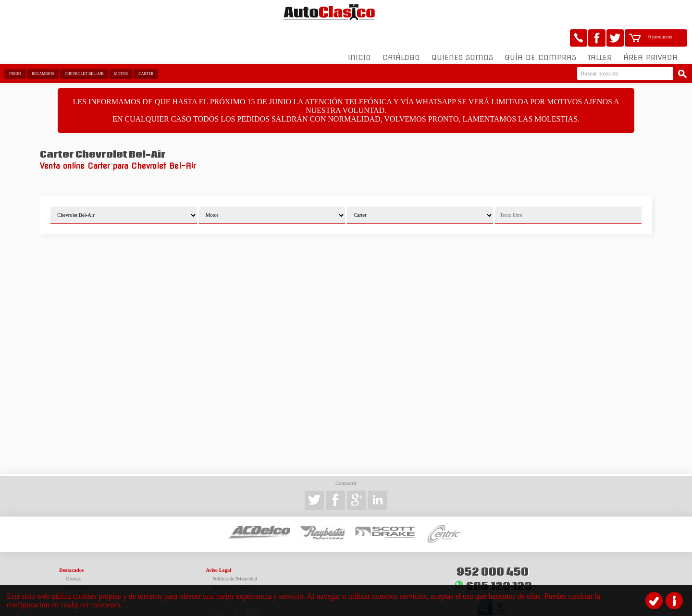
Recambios (43, 49)
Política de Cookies (232, 563)
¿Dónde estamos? (84, 580)
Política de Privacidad (235, 554)
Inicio (359, 33)
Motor (121, 49)
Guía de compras (540, 33)
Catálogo (401, 33)
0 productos (660, 12)
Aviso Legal (218, 546)
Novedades (77, 563)
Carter (146, 49)
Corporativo (73, 572)
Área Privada (650, 33)
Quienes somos (462, 33)
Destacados (71, 546)
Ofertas (73, 554)
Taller (600, 33)
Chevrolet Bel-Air (84, 49)
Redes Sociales (222, 572)
